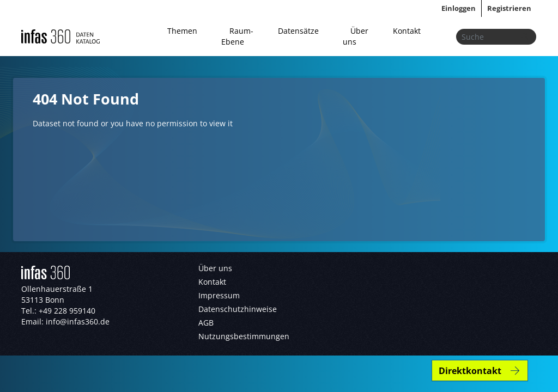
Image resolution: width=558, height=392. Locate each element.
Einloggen (459, 8)
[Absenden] (525, 37)
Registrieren (509, 8)
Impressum (219, 295)
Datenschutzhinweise (238, 309)
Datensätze (298, 31)
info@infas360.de (78, 321)
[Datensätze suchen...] (496, 37)
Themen (182, 31)
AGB (206, 323)
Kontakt (407, 31)
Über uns (356, 36)
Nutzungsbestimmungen (244, 336)
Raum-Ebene (237, 36)
